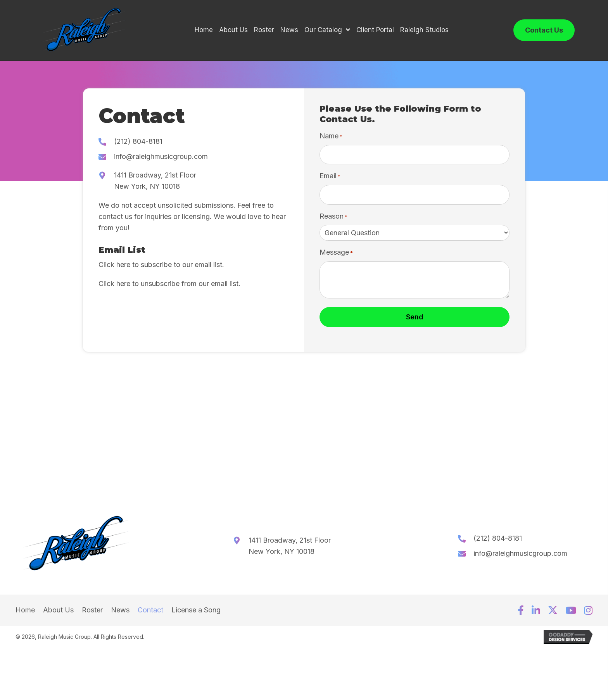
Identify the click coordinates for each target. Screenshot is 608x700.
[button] (521, 613)
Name (331, 139)
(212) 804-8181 (138, 144)
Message (336, 255)
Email (330, 179)
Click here (114, 267)
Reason (333, 219)
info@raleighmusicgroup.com (161, 159)
